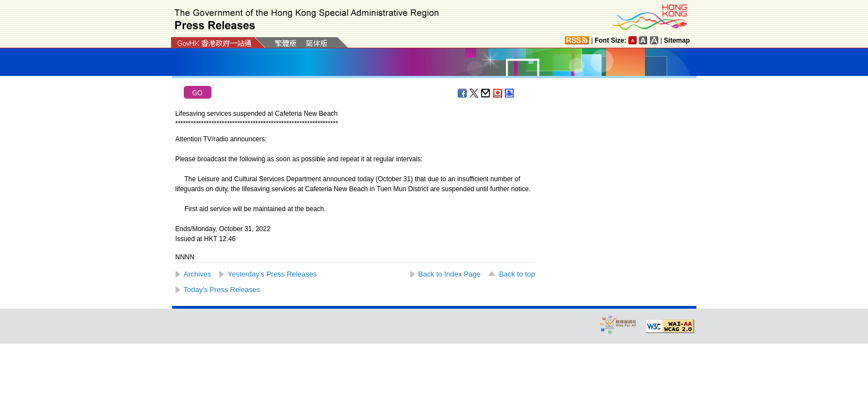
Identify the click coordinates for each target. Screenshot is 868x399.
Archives (198, 274)
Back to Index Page (450, 274)
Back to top (517, 274)
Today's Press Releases (222, 290)
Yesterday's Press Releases (272, 274)
